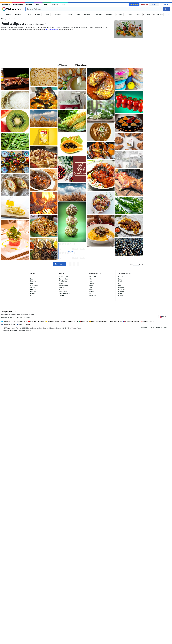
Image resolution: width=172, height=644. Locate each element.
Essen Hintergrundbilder (37, 322)
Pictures (29, 4)
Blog (21, 317)
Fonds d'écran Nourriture (132, 322)
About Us (4, 317)
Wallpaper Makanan (149, 322)
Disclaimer (159, 327)
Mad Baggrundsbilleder (20, 322)
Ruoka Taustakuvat (24, 324)
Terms (152, 327)
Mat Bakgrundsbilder (53, 322)
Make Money (144, 5)
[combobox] (94, 9)
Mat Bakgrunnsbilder (10, 324)
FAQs (17, 317)
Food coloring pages (52, 30)
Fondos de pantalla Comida (99, 322)
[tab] (62, 65)
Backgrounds (18, 4)
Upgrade (135, 5)
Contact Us (11, 317)
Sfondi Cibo (84, 322)
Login (154, 5)
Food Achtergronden (116, 322)
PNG (46, 4)
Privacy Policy (145, 327)
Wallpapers (6, 4)
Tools (63, 4)
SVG (37, 4)
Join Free (165, 5)
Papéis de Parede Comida (70, 322)
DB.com (27, 317)
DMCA (166, 327)
